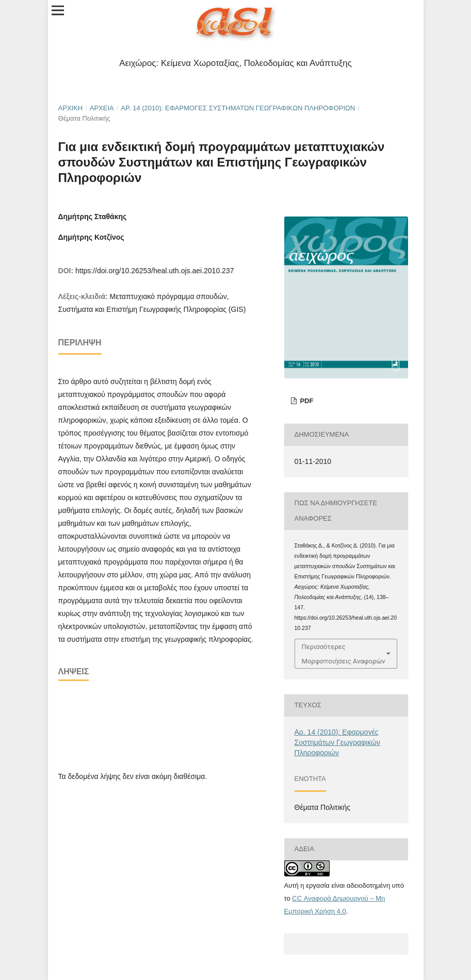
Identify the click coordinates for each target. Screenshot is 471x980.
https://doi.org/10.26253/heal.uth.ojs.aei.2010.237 (155, 271)
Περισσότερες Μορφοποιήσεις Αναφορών (344, 654)
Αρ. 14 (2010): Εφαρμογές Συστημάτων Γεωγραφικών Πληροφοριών (238, 108)
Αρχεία (102, 108)
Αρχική (71, 108)
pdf (306, 401)
